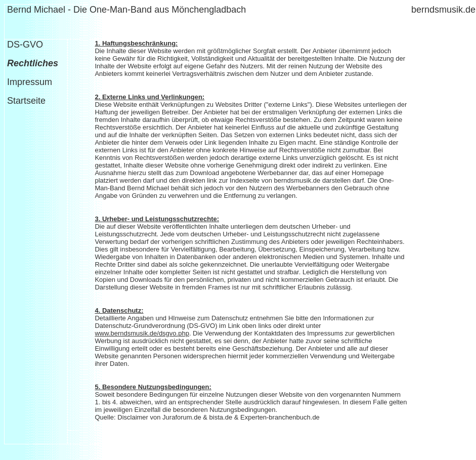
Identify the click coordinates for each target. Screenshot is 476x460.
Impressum (30, 82)
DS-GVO (25, 45)
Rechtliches (33, 63)
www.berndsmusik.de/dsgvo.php (142, 333)
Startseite (25, 101)
